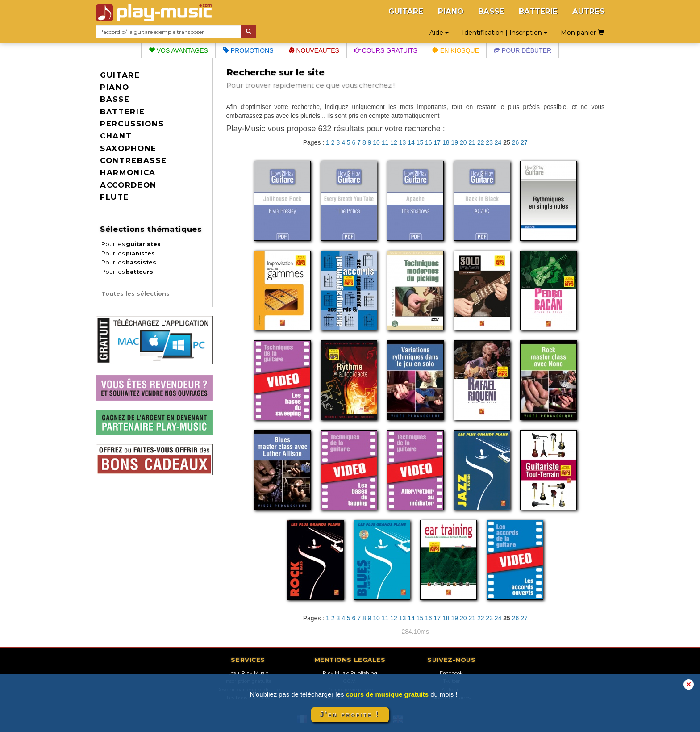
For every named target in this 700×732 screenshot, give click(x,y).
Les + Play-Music (248, 673)
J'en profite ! (350, 715)
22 (481, 142)
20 (463, 142)
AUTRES (588, 11)
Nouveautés (314, 50)
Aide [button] (439, 33)
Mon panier (582, 33)
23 (489, 142)
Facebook (451, 673)
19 (454, 142)
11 (385, 142)
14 (411, 142)
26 (516, 142)
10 (376, 142)
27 (524, 142)
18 (446, 142)
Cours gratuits (386, 50)
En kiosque (456, 50)
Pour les (131, 244)
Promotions (248, 50)
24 (498, 142)
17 (437, 142)
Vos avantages (178, 50)
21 (472, 142)
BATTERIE (538, 11)
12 (394, 142)
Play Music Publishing (350, 673)
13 (403, 142)
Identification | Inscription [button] (505, 33)
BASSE (491, 11)
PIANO (451, 11)
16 (429, 142)
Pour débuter (523, 50)
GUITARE (406, 11)
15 (420, 142)
